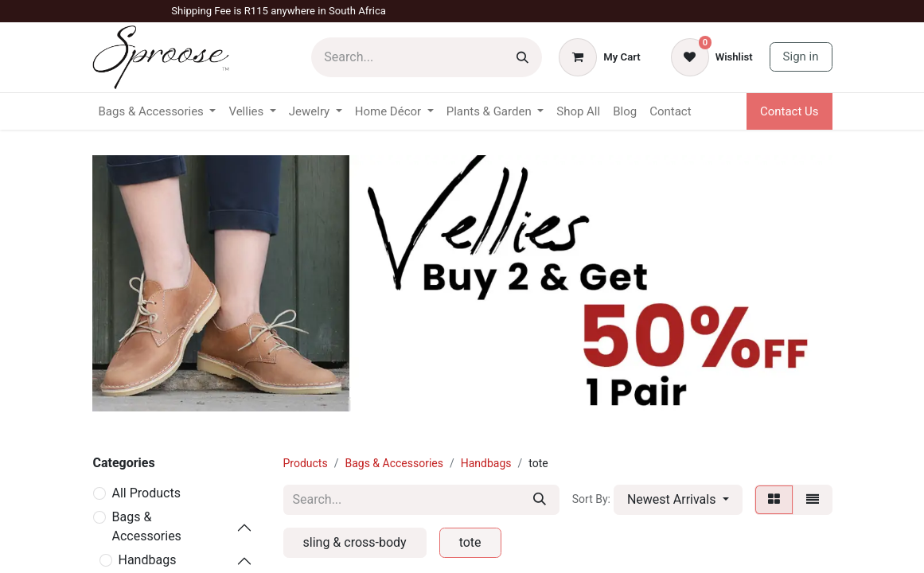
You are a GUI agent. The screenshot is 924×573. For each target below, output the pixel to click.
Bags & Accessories (147, 526)
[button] (678, 500)
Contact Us (789, 111)
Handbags (148, 560)
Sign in (801, 57)
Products (306, 463)
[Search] (522, 57)
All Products (146, 493)
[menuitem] (578, 112)
